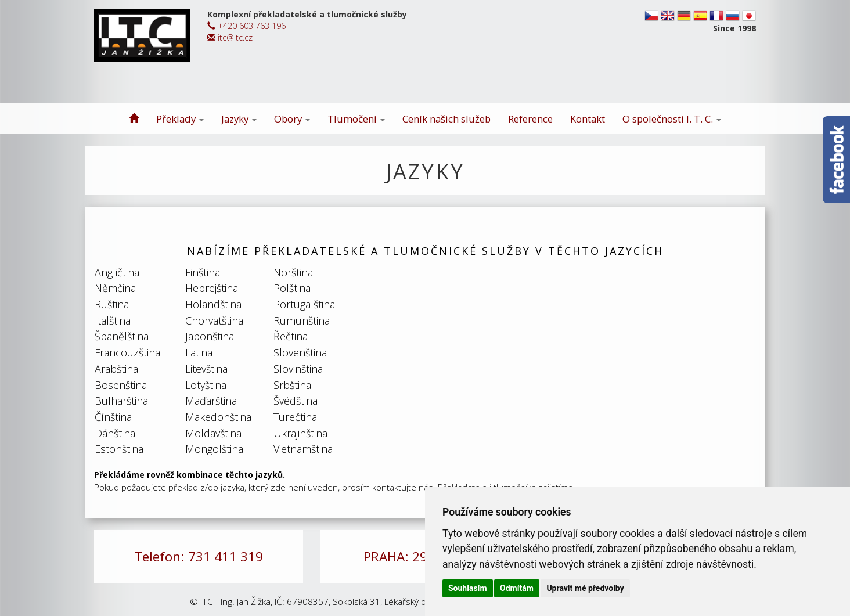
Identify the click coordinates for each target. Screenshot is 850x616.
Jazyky (239, 119)
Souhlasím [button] (468, 588)
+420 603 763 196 (246, 26)
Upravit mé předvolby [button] (585, 588)
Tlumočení (356, 119)
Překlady (180, 119)
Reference (530, 119)
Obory (292, 119)
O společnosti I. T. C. (672, 119)
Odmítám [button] (517, 588)
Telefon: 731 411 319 (199, 556)
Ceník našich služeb (446, 119)
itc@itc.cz (230, 37)
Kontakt (588, 119)
